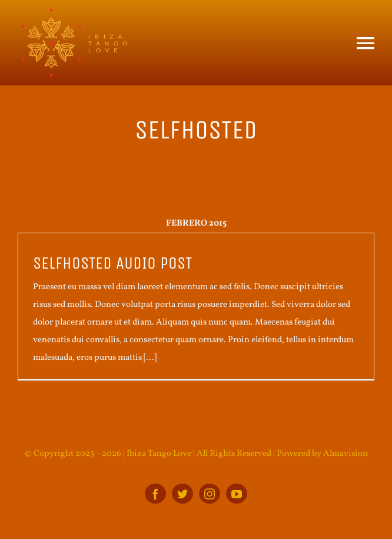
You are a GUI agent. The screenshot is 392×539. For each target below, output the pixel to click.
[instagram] (210, 494)
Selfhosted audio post (112, 263)
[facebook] (155, 494)
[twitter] (182, 494)
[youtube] (237, 494)
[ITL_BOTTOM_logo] (74, 13)
